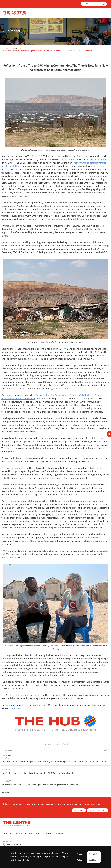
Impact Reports (36, 834)
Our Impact (14, 48)
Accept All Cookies (93, 857)
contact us (14, 708)
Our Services (21, 834)
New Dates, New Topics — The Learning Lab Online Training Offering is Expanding (40, 785)
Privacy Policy (80, 857)
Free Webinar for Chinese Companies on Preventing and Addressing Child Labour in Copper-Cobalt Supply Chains (54, 762)
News (49, 834)
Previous (7, 750)
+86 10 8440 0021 (15, 845)
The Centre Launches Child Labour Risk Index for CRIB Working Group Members (39, 773)
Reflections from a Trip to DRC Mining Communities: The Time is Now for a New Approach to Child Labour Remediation (49, 51)
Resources (58, 834)
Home (5, 48)
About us (8, 834)
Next (106, 750)
